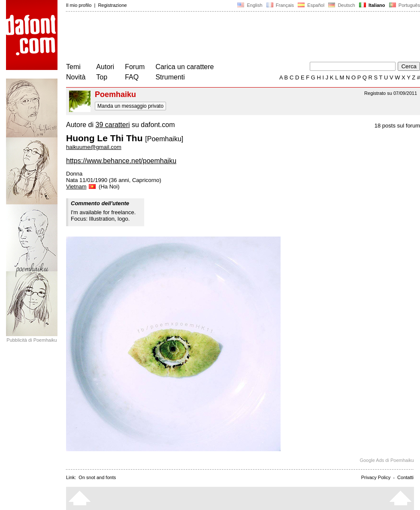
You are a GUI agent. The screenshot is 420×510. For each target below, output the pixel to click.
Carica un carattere (184, 67)
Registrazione (112, 5)
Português (404, 5)
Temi (73, 67)
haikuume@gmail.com (94, 147)
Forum (135, 67)
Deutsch (342, 5)
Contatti (405, 477)
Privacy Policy (376, 477)
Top (102, 77)
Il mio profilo (79, 5)
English (250, 5)
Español (311, 5)
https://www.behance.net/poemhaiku (121, 161)
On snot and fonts (97, 477)
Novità (76, 77)
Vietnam (82, 187)
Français (280, 5)
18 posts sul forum (397, 126)
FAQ (132, 77)
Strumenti (170, 77)
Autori (105, 67)
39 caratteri (112, 125)
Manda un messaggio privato (130, 106)
